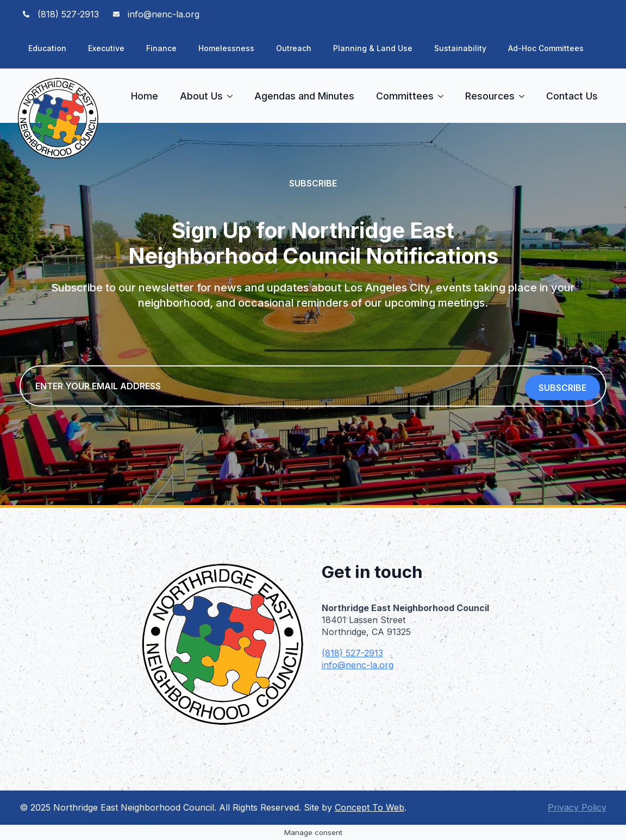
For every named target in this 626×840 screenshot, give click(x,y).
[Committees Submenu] (444, 96)
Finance (161, 48)
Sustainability (460, 48)
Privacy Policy (577, 807)
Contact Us (572, 96)
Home (145, 96)
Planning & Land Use (373, 48)
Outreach (294, 48)
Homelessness (226, 48)
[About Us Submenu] (233, 96)
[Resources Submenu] (525, 96)
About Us (201, 96)
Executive (106, 48)
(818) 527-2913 (352, 653)
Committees (405, 96)
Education (47, 48)
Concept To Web (370, 807)
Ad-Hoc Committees (546, 48)
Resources (490, 96)
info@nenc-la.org (358, 665)
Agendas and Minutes (304, 96)
